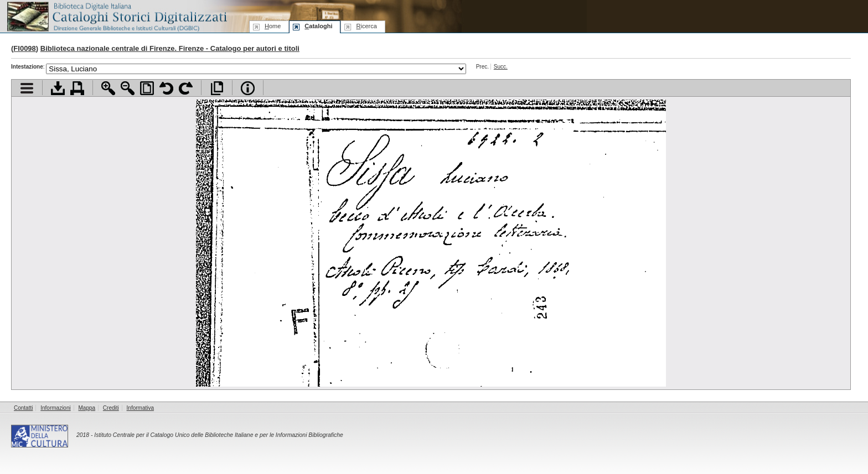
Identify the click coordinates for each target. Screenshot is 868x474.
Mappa (87, 408)
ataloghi (318, 26)
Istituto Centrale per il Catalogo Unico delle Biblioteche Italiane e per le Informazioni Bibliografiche (218, 435)
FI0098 (24, 48)
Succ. (501, 67)
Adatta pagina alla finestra (147, 88)
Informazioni (55, 408)
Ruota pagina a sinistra (166, 88)
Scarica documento (58, 88)
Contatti (23, 408)
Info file (248, 88)
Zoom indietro (128, 88)
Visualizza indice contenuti (27, 88)
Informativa (140, 408)
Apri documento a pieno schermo (217, 88)
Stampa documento (77, 88)
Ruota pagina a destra (186, 88)
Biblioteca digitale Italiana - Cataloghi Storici (116, 16)
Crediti (111, 408)
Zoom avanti (108, 88)
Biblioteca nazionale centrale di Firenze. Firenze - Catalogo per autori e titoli (170, 48)
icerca (366, 26)
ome (273, 26)
